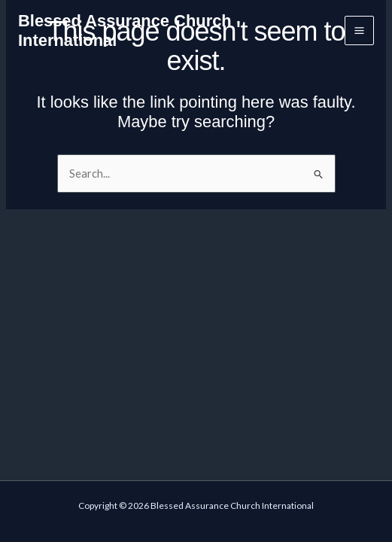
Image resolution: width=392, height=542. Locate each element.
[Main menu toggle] (359, 30)
